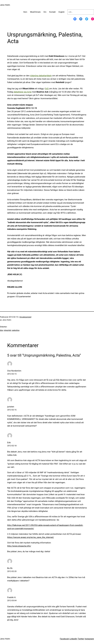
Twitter (81, 639)
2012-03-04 (12, 601)
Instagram (89, 639)
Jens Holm (5, 5)
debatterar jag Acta (23, 92)
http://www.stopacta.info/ (19, 546)
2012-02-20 (12, 571)
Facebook (64, 639)
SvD (47, 89)
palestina (16, 330)
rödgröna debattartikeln (41, 76)
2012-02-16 (12, 410)
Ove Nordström (14, 371)
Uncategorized (25, 317)
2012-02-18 (12, 446)
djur (2, 330)
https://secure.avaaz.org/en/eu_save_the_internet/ (31, 537)
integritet (7, 330)
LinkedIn (73, 639)
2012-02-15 (12, 374)
